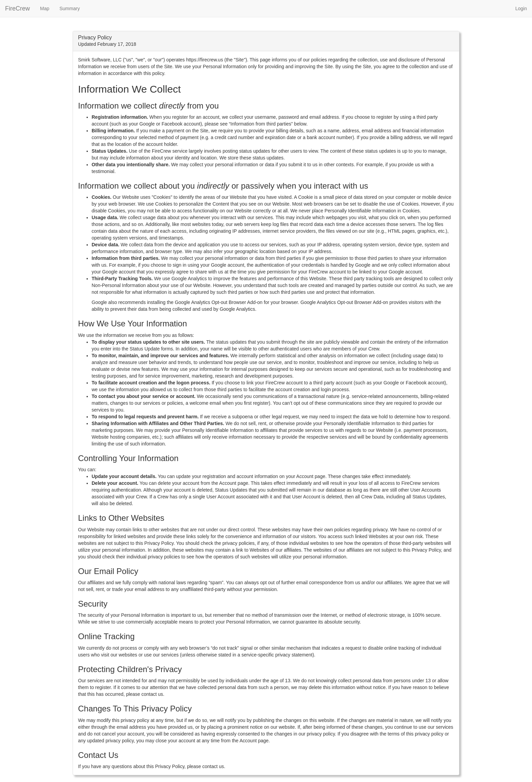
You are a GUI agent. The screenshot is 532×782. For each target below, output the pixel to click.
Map (45, 8)
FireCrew (17, 8)
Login (521, 8)
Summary (70, 8)
